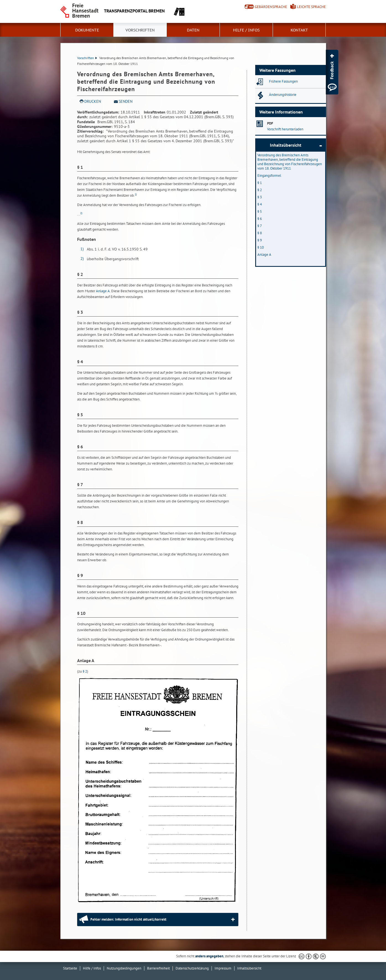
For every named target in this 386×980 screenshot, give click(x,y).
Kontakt (299, 30)
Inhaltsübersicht (286, 145)
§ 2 (85, 671)
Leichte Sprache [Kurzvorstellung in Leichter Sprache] (311, 7)
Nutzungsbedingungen (124, 968)
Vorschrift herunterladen (285, 129)
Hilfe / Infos (246, 30)
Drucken (93, 101)
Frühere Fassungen (283, 81)
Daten (193, 30)
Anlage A (103, 291)
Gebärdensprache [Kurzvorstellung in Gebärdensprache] (271, 7)
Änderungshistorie (283, 95)
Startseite (70, 968)
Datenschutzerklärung (192, 968)
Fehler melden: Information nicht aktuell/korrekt (128, 919)
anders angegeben (209, 956)
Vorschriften (140, 30)
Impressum (223, 968)
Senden (126, 101)
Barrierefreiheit (158, 968)
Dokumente (87, 30)
